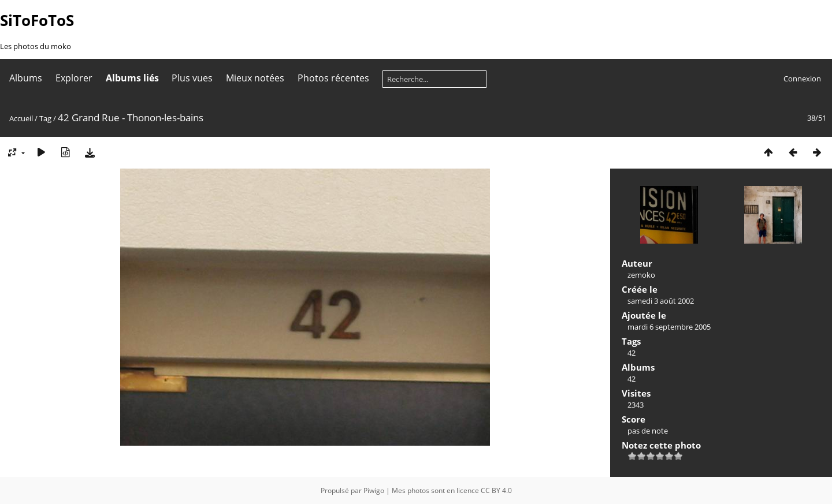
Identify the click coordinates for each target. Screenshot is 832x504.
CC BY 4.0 (496, 490)
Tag (45, 118)
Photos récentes (333, 78)
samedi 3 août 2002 (661, 301)
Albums (26, 78)
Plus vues (192, 78)
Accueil (21, 118)
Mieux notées (255, 78)
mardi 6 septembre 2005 (669, 327)
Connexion (802, 79)
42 (632, 353)
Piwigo (374, 490)
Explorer (74, 78)
